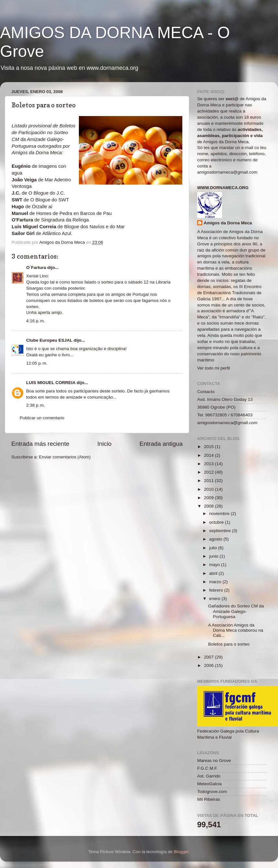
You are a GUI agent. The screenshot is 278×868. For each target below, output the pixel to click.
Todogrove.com (212, 792)
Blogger (181, 852)
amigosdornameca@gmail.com (227, 172)
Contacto (206, 392)
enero (215, 599)
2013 (209, 464)
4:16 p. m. (36, 321)
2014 (209, 455)
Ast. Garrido (209, 776)
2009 (209, 498)
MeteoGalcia (209, 784)
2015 (209, 447)
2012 (209, 472)
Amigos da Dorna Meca (228, 223)
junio (214, 556)
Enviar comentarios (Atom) (65, 457)
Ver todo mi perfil (214, 368)
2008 (209, 506)
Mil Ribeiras (209, 799)
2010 (209, 489)
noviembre (220, 514)
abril (214, 573)
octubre (217, 522)
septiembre (221, 531)
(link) (146, 68)
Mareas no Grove (214, 761)
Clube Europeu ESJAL (49, 340)
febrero (217, 590)
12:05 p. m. (37, 363)
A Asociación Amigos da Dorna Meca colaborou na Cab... (236, 630)
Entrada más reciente (40, 444)
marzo (216, 582)
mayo (215, 565)
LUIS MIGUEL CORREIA (51, 383)
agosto (216, 539)
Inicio (104, 444)
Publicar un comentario (42, 418)
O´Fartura (36, 268)
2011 (209, 481)
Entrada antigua (161, 444)
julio (214, 548)
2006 (209, 665)
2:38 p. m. (36, 405)
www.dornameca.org (223, 188)
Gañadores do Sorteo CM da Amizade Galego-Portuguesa (236, 611)
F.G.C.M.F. (208, 768)
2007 (209, 657)
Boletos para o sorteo (229, 644)
